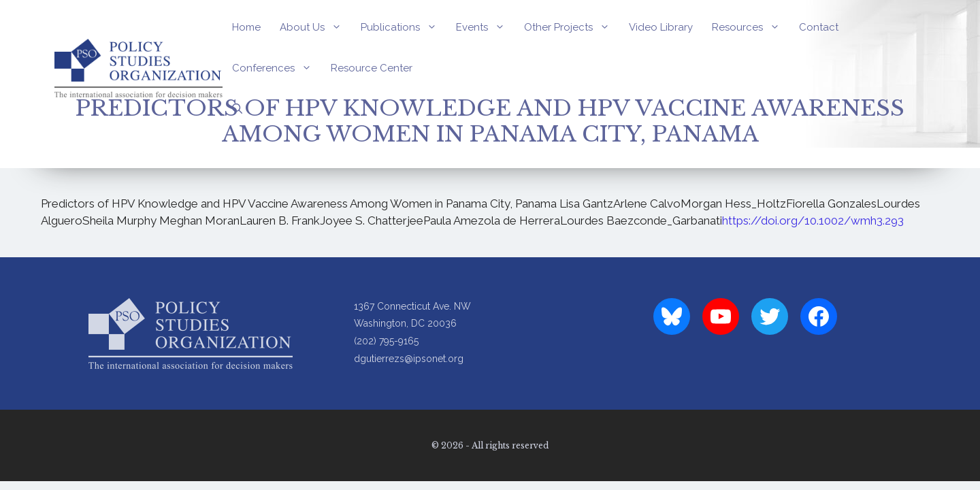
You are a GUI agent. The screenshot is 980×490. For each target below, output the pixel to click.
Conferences (277, 68)
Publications (404, 27)
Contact (819, 27)
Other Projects (572, 27)
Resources (751, 27)
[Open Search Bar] (237, 109)
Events (485, 27)
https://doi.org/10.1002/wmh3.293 (813, 220)
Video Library (661, 27)
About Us (315, 27)
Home (246, 27)
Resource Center (372, 68)
